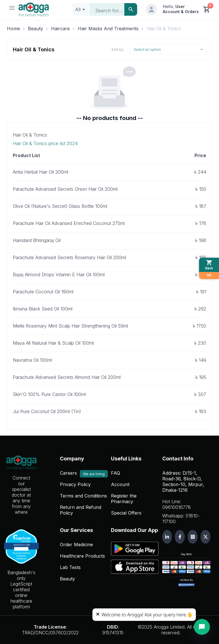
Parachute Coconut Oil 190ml (43, 292)
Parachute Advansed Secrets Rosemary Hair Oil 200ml (69, 257)
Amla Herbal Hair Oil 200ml (40, 172)
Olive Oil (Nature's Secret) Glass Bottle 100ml (60, 206)
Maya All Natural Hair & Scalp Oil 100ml (53, 343)
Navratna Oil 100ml (32, 360)
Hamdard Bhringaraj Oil (37, 240)
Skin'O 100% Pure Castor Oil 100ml (49, 394)
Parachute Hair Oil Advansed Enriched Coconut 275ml (69, 223)
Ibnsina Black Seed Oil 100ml (43, 309)
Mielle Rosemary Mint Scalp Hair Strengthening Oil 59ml (70, 326)
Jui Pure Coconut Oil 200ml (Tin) (47, 411)
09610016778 (177, 507)
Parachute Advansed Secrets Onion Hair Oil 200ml (65, 189)
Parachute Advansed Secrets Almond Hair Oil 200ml (67, 377)
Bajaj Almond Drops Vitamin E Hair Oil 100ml (59, 275)
